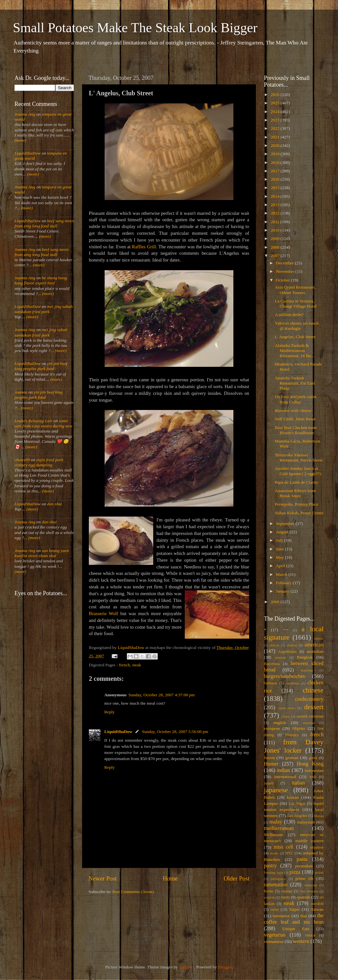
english (280, 723)
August (283, 532)
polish (319, 872)
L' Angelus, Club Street (295, 337)
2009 (276, 238)
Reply (109, 712)
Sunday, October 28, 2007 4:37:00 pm (162, 695)
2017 (276, 171)
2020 (276, 145)
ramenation (276, 885)
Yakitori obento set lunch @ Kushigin (297, 326)
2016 (276, 179)
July (280, 540)
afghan (319, 638)
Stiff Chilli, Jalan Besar (295, 419)
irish (313, 777)
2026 (276, 95)
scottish (269, 897)
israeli (269, 783)
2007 (276, 256)
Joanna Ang (25, 114)
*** (286, 630)
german (292, 758)
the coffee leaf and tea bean (294, 919)
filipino (299, 728)
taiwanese (281, 916)
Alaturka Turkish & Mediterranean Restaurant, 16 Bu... (295, 351)
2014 (276, 196)
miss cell (283, 847)
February (284, 583)
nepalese (317, 847)
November (286, 271)
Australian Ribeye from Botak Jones (295, 493)
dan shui (54, 504)
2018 (276, 162)
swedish (317, 904)
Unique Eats (296, 929)
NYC (289, 853)
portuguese (278, 879)
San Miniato (309, 891)
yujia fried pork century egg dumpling (39, 462)
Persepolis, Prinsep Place (297, 504)
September (286, 523)
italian (298, 783)
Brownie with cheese (293, 410)
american (314, 645)
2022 (276, 128)
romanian (311, 885)
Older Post (237, 878)
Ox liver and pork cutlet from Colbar (296, 399)
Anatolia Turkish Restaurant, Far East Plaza (295, 383)
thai (304, 916)
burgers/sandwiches (284, 676)
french (124, 665)
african (275, 645)
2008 (276, 247)
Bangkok (305, 657)
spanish (303, 897)
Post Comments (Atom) (133, 892)
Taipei (295, 909)
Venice (310, 935)
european (272, 728)
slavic (285, 897)
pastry (270, 866)
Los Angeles (297, 816)
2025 (276, 103)
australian (315, 651)
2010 (276, 230)
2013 (276, 205)
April (281, 566)
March (282, 574)
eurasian (309, 723)
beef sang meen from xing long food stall (44, 223)
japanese (276, 790)
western (301, 941)
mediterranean (279, 828)
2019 (276, 154)
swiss (275, 909)
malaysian (306, 822)
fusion (269, 758)
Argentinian (287, 652)
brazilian (307, 670)
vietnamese (274, 942)
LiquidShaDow (118, 732)
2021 (276, 137)
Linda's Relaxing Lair (33, 421)
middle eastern (310, 841)
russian (286, 891)
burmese (271, 683)
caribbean (293, 683)
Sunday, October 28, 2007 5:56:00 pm (175, 732)
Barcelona (272, 664)
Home (170, 878)
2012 (276, 213)
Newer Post (103, 878)
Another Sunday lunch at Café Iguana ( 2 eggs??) (298, 471)
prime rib (305, 878)
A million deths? (289, 314)
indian (283, 770)
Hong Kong (310, 764)
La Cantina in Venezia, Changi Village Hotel (296, 304)
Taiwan (317, 909)
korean (293, 797)
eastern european (310, 716)
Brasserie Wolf (103, 614)
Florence (292, 735)
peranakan (304, 866)
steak (137, 665)
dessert (314, 707)
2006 (276, 602)
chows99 (22, 460)
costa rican (286, 708)
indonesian (314, 771)
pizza (295, 872)
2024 (276, 112)
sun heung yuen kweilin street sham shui (42, 553)
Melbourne (273, 835)
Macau (319, 816)
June (280, 549)
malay (276, 822)
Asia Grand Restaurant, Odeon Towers (295, 290)
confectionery (309, 699)
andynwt (187, 967)
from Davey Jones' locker (294, 746)
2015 (276, 188)
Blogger (225, 967)
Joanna (21, 392)
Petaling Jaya (273, 872)
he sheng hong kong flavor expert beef (41, 280)
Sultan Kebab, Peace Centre (299, 513)
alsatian (292, 645)
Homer (271, 764)
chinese (313, 690)
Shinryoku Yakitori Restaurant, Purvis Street (299, 457)
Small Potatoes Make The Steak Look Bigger (135, 28)
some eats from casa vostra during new (43, 423)
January (283, 591)
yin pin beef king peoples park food (41, 366)
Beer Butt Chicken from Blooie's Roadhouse (296, 430)
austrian (280, 657)
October (283, 280)
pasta (302, 859)
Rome (269, 891)
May (280, 557)
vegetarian (275, 935)
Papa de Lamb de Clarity (296, 482)
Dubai (286, 716)
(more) (20, 140)
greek (313, 758)
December (285, 263)
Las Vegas (297, 804)
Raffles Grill (144, 247)
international (285, 777)
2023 (276, 120)
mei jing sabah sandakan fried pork (44, 309)
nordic (274, 853)
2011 (276, 222)
